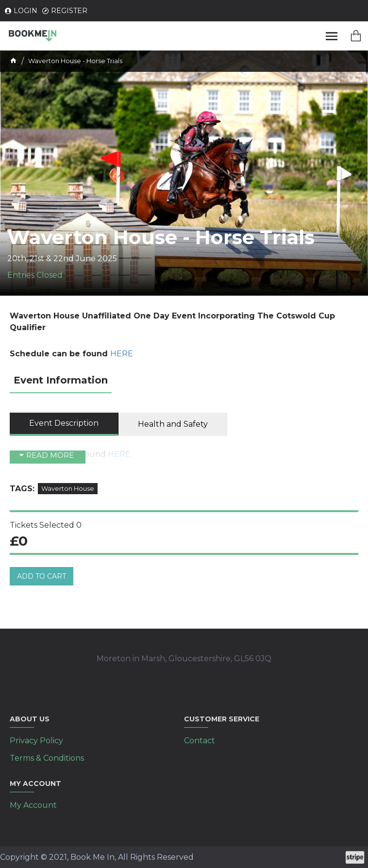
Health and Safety (173, 424)
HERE (122, 354)
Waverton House (68, 488)
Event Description (64, 423)
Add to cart (42, 576)
